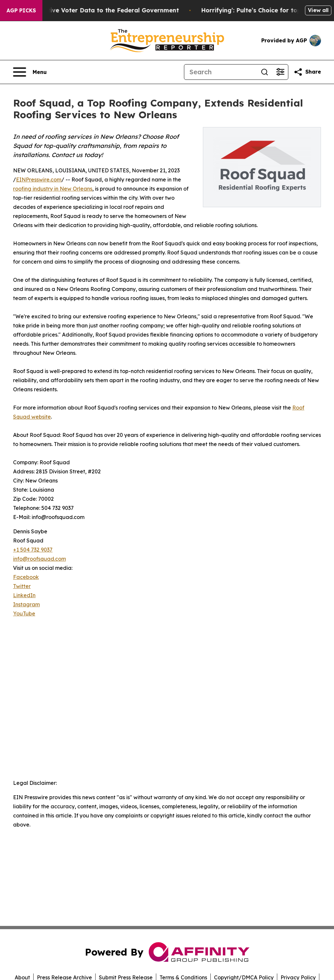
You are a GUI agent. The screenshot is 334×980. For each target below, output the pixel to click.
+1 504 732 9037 (33, 550)
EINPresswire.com (39, 180)
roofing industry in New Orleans (53, 189)
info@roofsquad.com (39, 559)
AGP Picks (21, 10)
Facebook (26, 577)
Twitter (22, 586)
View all (318, 10)
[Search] (220, 72)
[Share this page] (307, 72)
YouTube (24, 613)
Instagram (26, 604)
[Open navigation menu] (30, 72)
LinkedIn (24, 595)
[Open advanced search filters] (280, 72)
